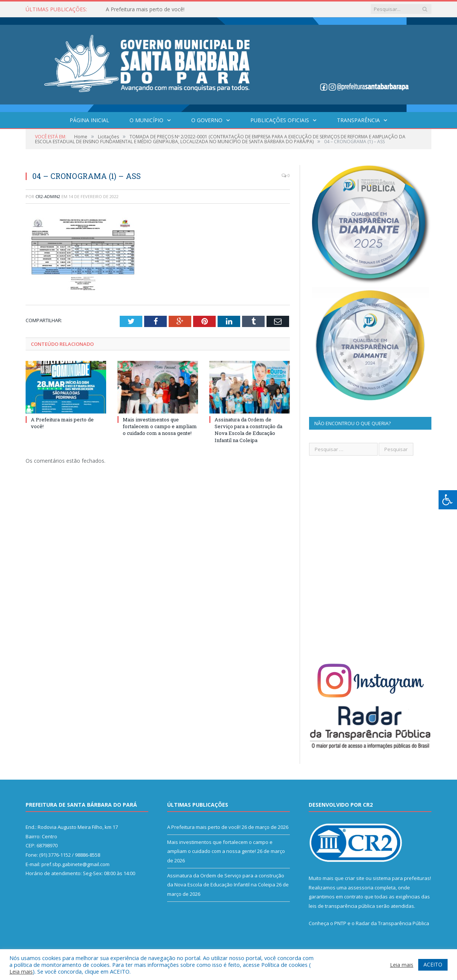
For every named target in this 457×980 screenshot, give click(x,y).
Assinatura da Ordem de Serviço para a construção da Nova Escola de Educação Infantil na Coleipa (248, 430)
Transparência (358, 120)
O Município (146, 120)
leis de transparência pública (342, 906)
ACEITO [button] (433, 964)
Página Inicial (89, 120)
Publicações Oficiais (280, 120)
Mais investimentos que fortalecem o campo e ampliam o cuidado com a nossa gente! (160, 426)
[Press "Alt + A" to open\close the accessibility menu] (448, 500)
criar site (355, 878)
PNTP (340, 923)
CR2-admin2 (48, 196)
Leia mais (21, 971)
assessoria (361, 888)
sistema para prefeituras (401, 878)
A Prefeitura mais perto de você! (145, 9)
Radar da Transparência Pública (392, 923)
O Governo (207, 120)
